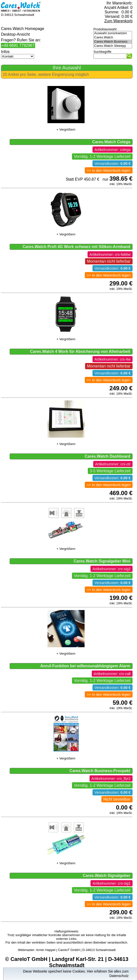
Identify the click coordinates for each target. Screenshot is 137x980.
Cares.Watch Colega (111, 142)
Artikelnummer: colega (113, 150)
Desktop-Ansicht (15, 34)
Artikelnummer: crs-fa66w (110, 254)
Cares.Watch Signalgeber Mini (102, 561)
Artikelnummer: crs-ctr (113, 464)
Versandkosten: (113, 164)
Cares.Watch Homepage (23, 29)
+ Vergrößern (66, 129)
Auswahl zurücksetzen (113, 33)
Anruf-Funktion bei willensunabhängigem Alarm (85, 666)
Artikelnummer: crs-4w (113, 359)
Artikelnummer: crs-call (112, 674)
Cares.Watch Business (113, 42)
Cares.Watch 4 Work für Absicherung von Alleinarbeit (80, 351)
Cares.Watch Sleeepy (113, 46)
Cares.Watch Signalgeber (106, 876)
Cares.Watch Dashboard (107, 456)
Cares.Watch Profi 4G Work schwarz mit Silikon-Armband (76, 247)
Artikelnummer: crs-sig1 (112, 883)
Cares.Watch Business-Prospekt (100, 771)
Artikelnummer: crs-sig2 (112, 569)
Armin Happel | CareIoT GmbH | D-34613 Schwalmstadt (76, 950)
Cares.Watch (113, 38)
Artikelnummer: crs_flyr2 (111, 779)
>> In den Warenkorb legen (109, 170)
